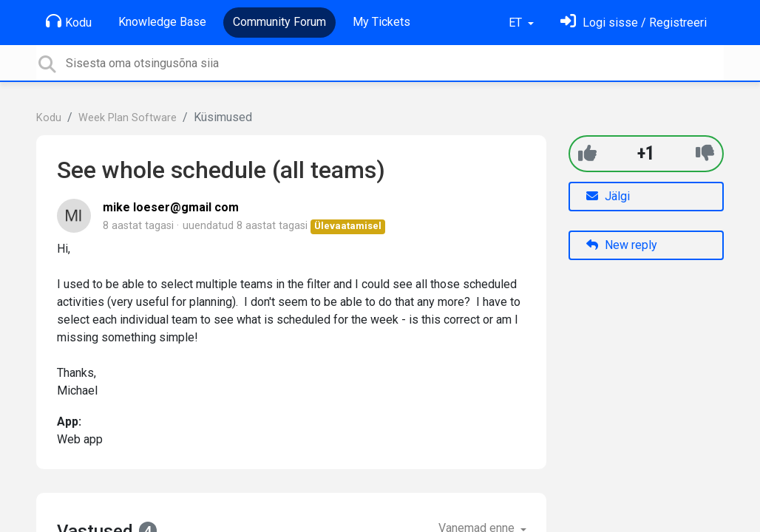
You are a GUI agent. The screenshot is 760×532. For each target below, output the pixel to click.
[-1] (705, 153)
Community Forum (279, 22)
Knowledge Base (162, 22)
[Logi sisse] (634, 23)
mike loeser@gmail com (171, 207)
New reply (622, 245)
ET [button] (517, 23)
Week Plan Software (128, 118)
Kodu (69, 21)
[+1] (587, 153)
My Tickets (381, 22)
